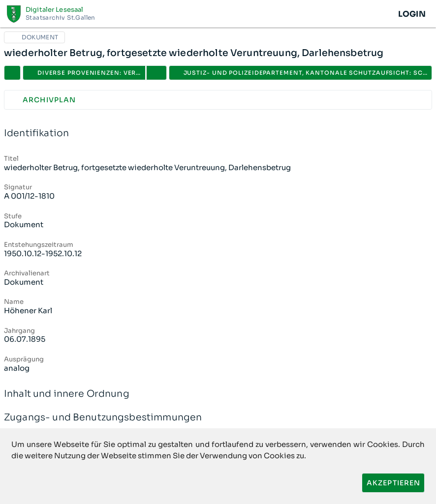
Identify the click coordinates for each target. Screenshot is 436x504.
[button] (156, 73)
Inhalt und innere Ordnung (218, 394)
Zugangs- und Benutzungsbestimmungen (218, 418)
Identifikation (218, 133)
